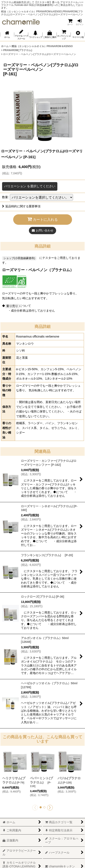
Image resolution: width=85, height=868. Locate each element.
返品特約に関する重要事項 (21, 206)
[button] (78, 35)
